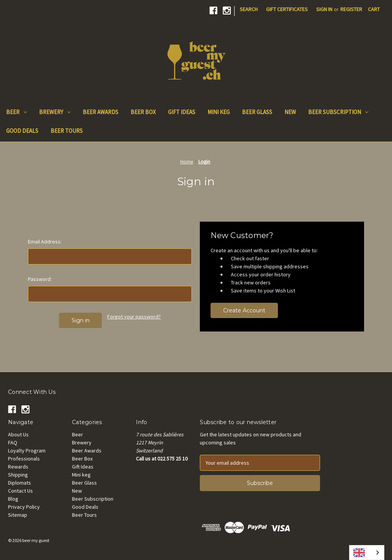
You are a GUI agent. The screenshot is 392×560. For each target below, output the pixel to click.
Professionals (24, 459)
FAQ (13, 442)
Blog (13, 499)
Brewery (55, 112)
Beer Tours (67, 131)
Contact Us (20, 491)
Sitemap (18, 515)
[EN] (367, 553)
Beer (16, 112)
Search (249, 9)
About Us (18, 434)
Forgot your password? (134, 317)
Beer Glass (257, 112)
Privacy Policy (24, 507)
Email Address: (45, 242)
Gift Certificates (287, 9)
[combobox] (367, 553)
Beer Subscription (338, 112)
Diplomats (20, 483)
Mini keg (219, 112)
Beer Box (143, 112)
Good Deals (22, 131)
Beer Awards (100, 112)
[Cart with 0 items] (374, 9)
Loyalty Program (27, 451)
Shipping (18, 475)
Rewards (18, 467)
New (290, 112)
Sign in (324, 9)
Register (351, 9)
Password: (40, 279)
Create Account (244, 310)
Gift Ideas (182, 112)
